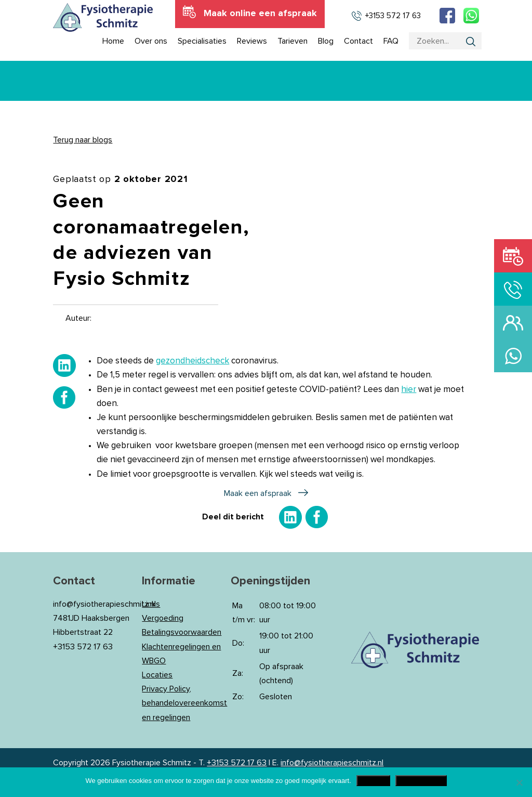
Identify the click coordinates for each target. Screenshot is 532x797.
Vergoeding (163, 618)
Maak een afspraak (258, 493)
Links (151, 604)
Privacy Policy (421, 781)
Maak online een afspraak (260, 14)
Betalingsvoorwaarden (182, 632)
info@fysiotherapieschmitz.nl (332, 763)
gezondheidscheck (192, 361)
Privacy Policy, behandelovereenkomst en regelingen (184, 703)
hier (409, 390)
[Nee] (519, 782)
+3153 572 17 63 (237, 763)
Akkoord (373, 781)
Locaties (157, 675)
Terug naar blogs (83, 140)
